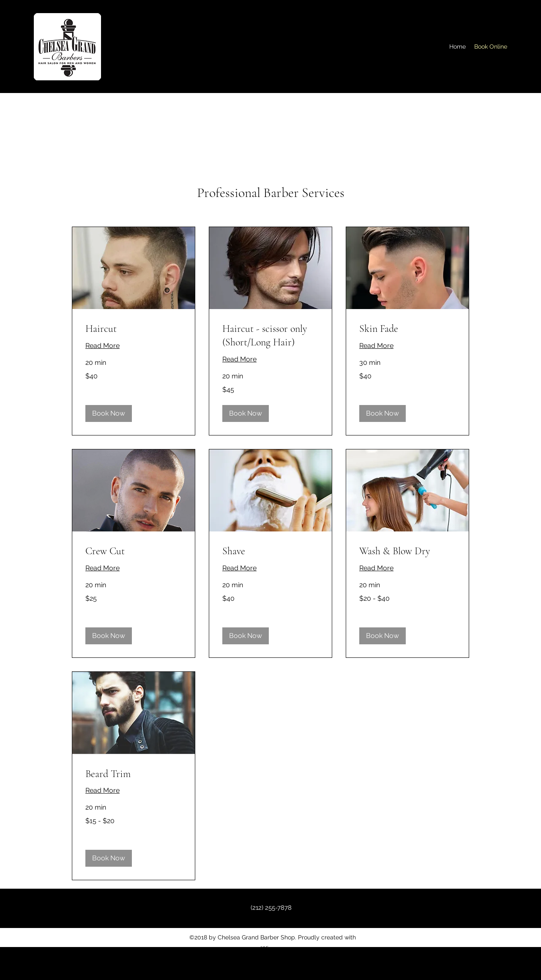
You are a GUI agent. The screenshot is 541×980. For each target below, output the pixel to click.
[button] (109, 413)
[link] (134, 329)
